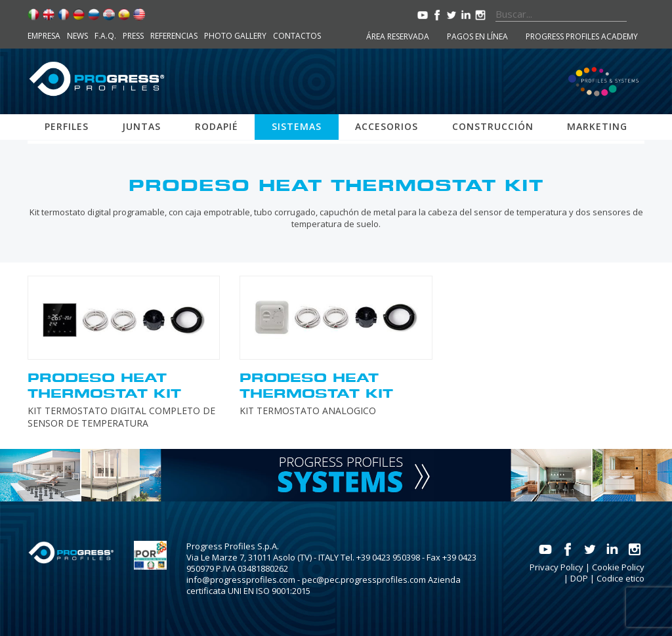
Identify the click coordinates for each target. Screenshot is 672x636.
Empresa (44, 36)
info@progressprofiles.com (241, 580)
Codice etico (620, 578)
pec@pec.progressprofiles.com (364, 580)
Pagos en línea (477, 36)
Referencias (174, 36)
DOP (579, 578)
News (77, 36)
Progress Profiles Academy (582, 36)
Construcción (493, 126)
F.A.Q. (105, 36)
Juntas (141, 126)
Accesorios (387, 126)
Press (133, 36)
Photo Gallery (235, 36)
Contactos (297, 36)
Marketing (597, 126)
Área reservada (398, 36)
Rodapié (217, 126)
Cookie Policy (618, 567)
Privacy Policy (556, 567)
